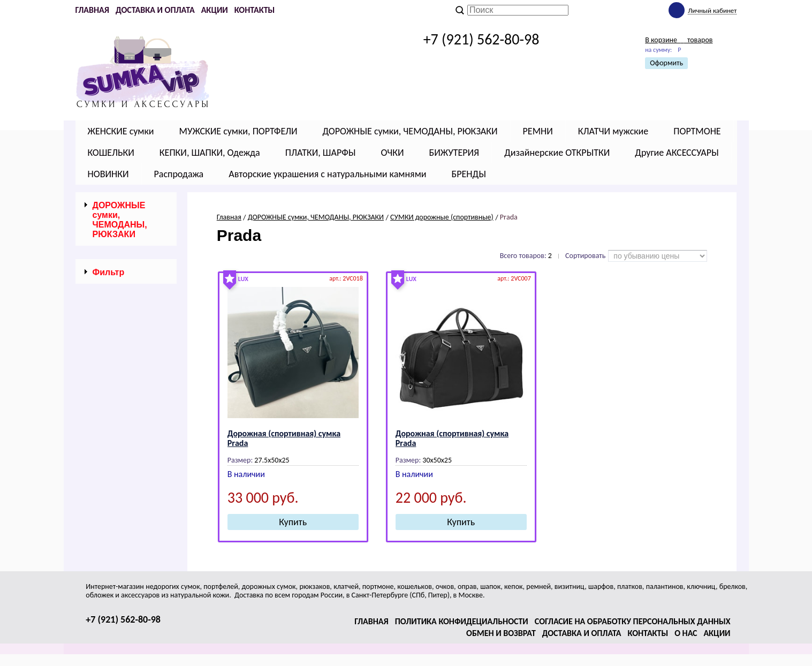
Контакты (255, 10)
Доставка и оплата (155, 10)
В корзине (679, 40)
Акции (215, 10)
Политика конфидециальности (462, 621)
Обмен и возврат (501, 633)
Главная (92, 10)
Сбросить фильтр (126, 461)
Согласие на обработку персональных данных (633, 621)
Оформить (666, 63)
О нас (686, 633)
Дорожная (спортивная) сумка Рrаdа (284, 438)
